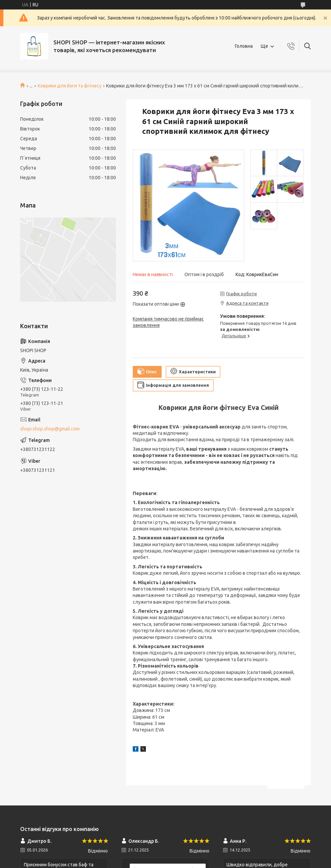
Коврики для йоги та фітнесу (70, 86)
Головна (244, 46)
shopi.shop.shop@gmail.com (50, 429)
